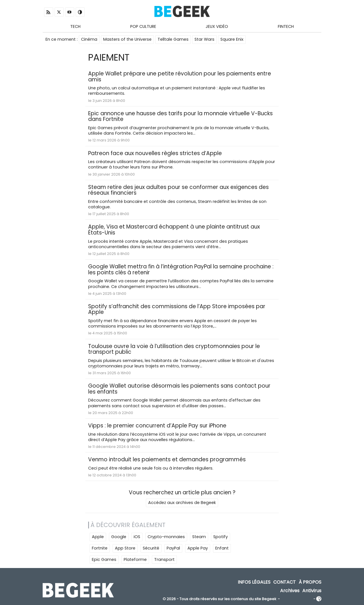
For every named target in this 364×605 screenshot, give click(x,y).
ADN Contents (297, 599)
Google (119, 537)
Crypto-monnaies (166, 537)
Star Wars (204, 39)
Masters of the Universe (127, 39)
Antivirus (312, 591)
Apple (98, 537)
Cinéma (89, 39)
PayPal (173, 548)
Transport (164, 559)
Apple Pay (198, 548)
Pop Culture (143, 26)
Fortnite (100, 548)
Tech (75, 26)
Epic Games (104, 559)
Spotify (221, 537)
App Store (125, 548)
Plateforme (135, 559)
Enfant (222, 548)
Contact (285, 582)
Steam (199, 537)
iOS (137, 537)
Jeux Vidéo (217, 26)
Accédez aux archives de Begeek (182, 503)
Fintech (286, 26)
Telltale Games (173, 39)
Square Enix (232, 39)
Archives (290, 591)
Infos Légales (254, 582)
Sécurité (151, 548)
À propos (310, 582)
